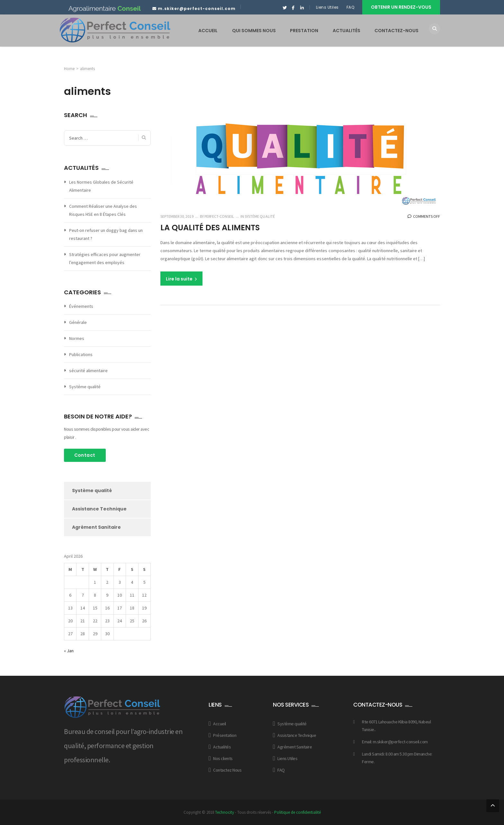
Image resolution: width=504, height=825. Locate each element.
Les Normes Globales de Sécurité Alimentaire (101, 186)
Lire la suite (181, 279)
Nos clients (223, 758)
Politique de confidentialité (297, 812)
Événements (81, 306)
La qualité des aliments (212, 228)
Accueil (220, 724)
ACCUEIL (208, 31)
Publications (81, 354)
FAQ (351, 7)
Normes (77, 338)
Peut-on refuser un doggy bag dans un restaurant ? (106, 234)
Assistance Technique (99, 509)
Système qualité (92, 490)
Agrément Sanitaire (96, 527)
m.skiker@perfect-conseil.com (197, 9)
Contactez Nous (227, 770)
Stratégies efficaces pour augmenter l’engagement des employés (105, 258)
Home (69, 69)
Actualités (222, 747)
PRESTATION (304, 31)
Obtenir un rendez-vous (401, 7)
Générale (78, 322)
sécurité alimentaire (88, 371)
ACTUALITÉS (346, 31)
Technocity (225, 812)
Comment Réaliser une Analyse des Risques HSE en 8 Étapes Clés (103, 210)
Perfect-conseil (219, 216)
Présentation (225, 735)
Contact (85, 455)
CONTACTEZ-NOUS (396, 31)
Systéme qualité (260, 216)
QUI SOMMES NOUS (254, 31)
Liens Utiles (327, 7)
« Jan (69, 651)
